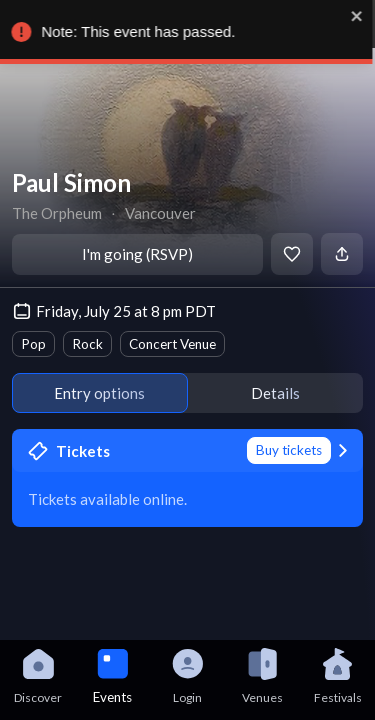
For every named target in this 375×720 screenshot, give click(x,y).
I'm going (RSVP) (137, 254)
